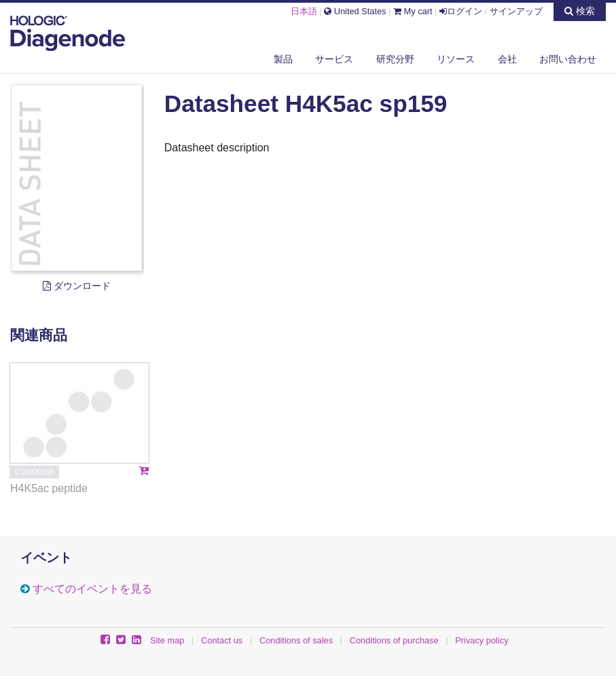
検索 (580, 11)
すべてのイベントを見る (92, 589)
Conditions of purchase (394, 640)
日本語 (304, 11)
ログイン (461, 11)
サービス (334, 59)
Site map (167, 640)
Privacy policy (482, 640)
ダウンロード (77, 286)
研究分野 (395, 59)
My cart (413, 11)
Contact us (222, 640)
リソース (456, 59)
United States (355, 11)
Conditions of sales (296, 640)
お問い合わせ (568, 59)
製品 (283, 59)
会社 (507, 59)
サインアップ (516, 11)
